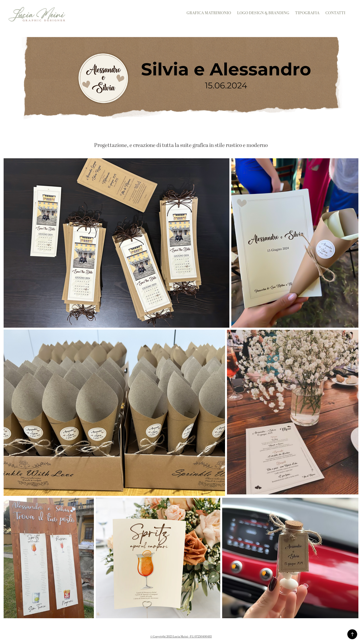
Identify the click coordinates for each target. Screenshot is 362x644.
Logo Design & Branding (263, 13)
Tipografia (307, 13)
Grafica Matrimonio (209, 13)
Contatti (335, 13)
